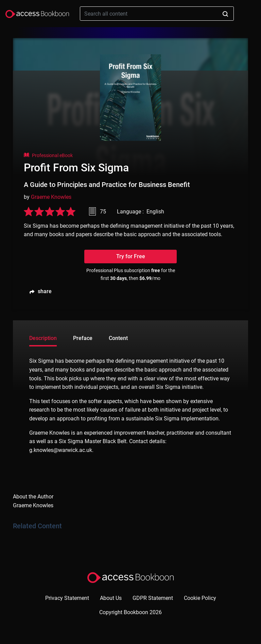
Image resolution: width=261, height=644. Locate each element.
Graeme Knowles (51, 197)
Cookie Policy (200, 598)
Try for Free (131, 256)
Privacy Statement (67, 598)
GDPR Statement (153, 598)
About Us (111, 598)
